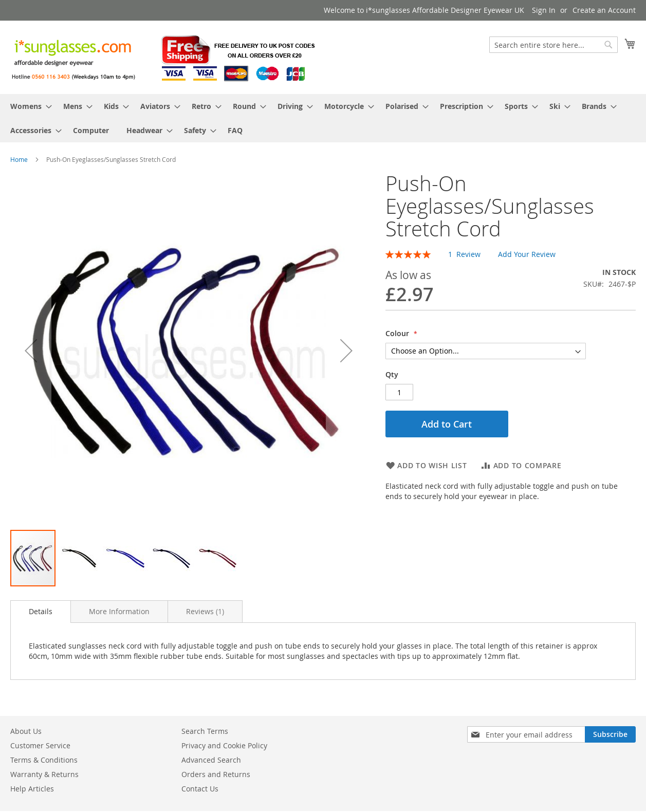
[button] (31, 350)
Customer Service (40, 745)
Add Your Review (527, 254)
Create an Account (604, 10)
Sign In (544, 10)
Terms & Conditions (44, 760)
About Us (26, 731)
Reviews (205, 611)
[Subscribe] (610, 734)
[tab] (41, 612)
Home (19, 159)
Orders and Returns (216, 774)
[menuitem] (28, 106)
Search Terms (205, 731)
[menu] (323, 118)
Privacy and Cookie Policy (224, 745)
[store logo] (164, 57)
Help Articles (32, 789)
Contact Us (200, 789)
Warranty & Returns (44, 774)
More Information (119, 611)
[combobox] (553, 45)
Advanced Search (211, 760)
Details (41, 611)
